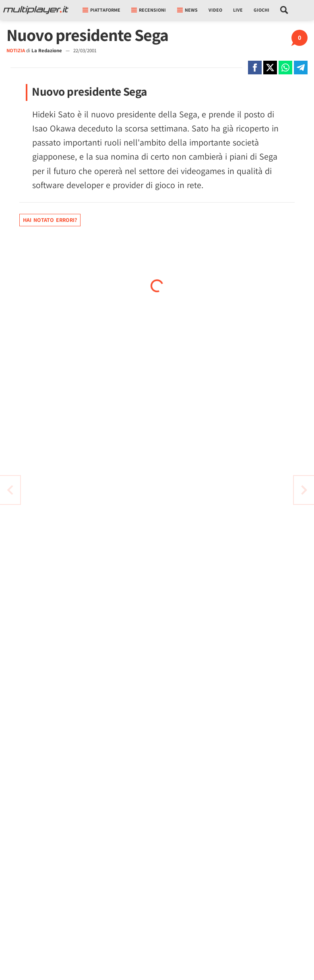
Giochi (261, 10)
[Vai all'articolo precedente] (304, 490)
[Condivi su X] (270, 68)
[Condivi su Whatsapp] (285, 68)
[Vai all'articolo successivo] (10, 490)
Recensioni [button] (149, 10)
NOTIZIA (16, 50)
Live (238, 10)
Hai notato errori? (50, 220)
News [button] (187, 10)
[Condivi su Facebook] (255, 68)
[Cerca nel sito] (284, 10)
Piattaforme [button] (101, 10)
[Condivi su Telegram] (301, 68)
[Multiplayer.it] (36, 10)
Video (215, 10)
